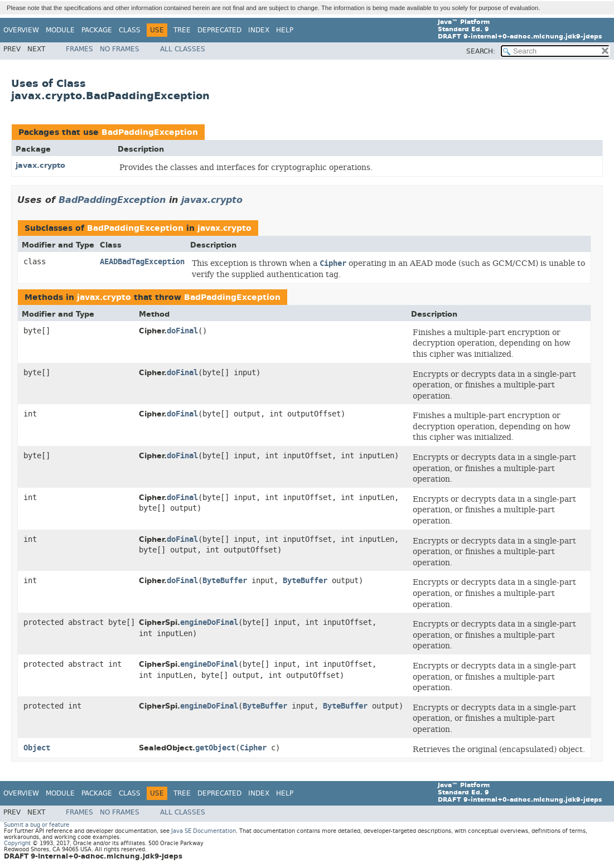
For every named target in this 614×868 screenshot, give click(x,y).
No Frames (120, 49)
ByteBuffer (225, 581)
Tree (182, 30)
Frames (79, 49)
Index (259, 30)
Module (60, 30)
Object (37, 748)
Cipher (253, 748)
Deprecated (219, 30)
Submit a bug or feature (37, 825)
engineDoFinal (209, 622)
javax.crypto (40, 165)
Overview (21, 30)
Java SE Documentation (204, 831)
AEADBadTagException (142, 262)
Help (285, 30)
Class (130, 30)
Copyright (17, 843)
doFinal (182, 331)
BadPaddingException (150, 132)
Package (97, 30)
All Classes (183, 49)
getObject (215, 748)
